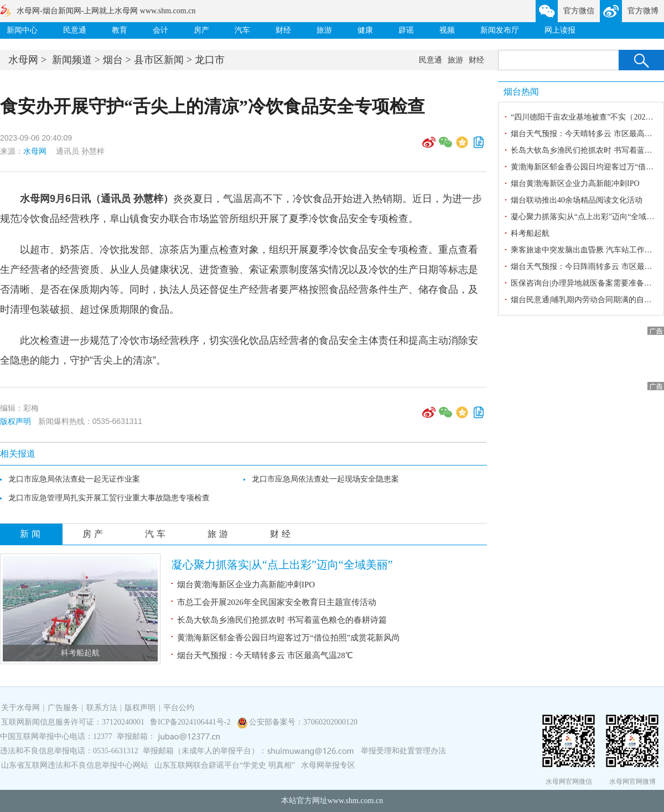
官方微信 (579, 11)
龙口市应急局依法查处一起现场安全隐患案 (325, 479)
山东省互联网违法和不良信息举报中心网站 (75, 765)
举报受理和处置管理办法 (403, 751)
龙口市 (210, 60)
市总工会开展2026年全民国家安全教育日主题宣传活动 (277, 602)
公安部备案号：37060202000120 (303, 722)
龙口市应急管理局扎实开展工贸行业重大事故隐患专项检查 (109, 498)
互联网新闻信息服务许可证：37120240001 (73, 722)
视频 (447, 30)
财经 (283, 30)
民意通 (75, 30)
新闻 (32, 534)
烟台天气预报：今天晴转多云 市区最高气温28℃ (265, 655)
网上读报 (560, 30)
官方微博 (643, 11)
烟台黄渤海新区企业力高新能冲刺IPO (246, 585)
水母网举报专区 (328, 765)
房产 (201, 30)
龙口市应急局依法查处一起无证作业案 (74, 479)
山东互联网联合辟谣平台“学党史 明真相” (225, 765)
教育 (120, 30)
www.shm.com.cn (356, 801)
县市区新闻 (159, 60)
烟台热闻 (521, 92)
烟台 (113, 60)
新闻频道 (72, 60)
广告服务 (63, 708)
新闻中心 (22, 30)
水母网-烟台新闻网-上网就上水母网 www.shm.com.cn (106, 11)
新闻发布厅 (500, 30)
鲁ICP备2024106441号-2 (191, 722)
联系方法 (102, 708)
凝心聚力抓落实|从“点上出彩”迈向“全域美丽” (282, 565)
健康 (365, 30)
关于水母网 (22, 708)
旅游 (324, 30)
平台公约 (179, 708)
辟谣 (406, 30)
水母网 (23, 60)
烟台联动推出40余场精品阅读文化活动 (577, 200)
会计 (160, 30)
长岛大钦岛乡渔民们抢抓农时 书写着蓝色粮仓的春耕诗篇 (282, 620)
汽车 (242, 30)
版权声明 (15, 421)
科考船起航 (80, 653)
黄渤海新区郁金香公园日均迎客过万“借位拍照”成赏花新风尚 (289, 638)
